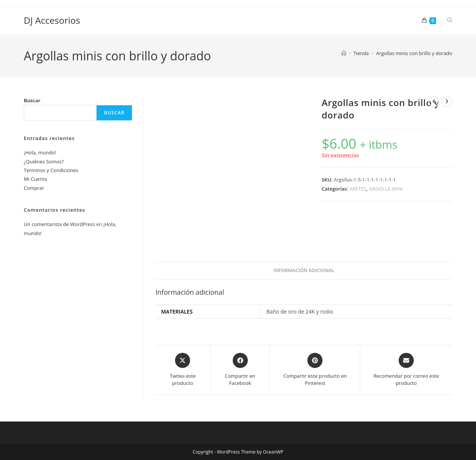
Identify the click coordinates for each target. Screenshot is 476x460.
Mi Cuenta (35, 179)
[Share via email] (406, 370)
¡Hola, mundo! (40, 152)
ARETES (358, 189)
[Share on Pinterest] (315, 370)
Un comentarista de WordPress (59, 224)
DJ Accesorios (52, 20)
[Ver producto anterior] (434, 102)
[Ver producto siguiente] (447, 102)
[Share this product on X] (183, 370)
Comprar (34, 188)
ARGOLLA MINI (386, 189)
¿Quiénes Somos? (44, 162)
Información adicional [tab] (304, 270)
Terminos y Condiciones (51, 170)
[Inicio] (344, 53)
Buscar (32, 100)
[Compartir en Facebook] (240, 370)
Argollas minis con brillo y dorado (414, 53)
